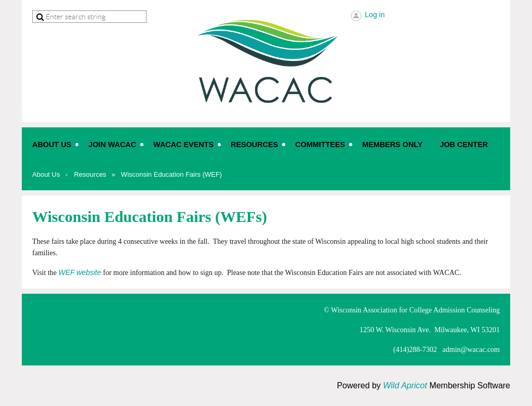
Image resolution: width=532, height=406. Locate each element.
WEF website (80, 272)
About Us (46, 174)
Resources (90, 174)
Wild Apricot (405, 385)
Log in (375, 15)
